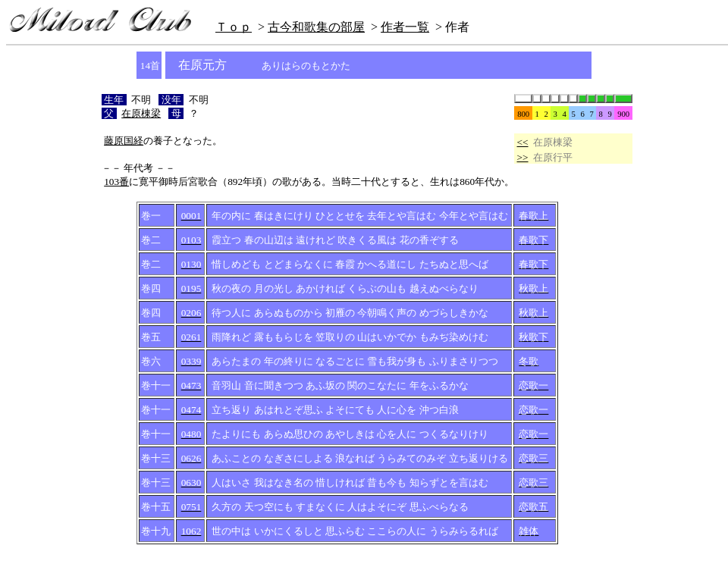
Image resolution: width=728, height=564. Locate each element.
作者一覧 (405, 27)
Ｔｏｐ (234, 27)
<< (523, 142)
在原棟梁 (141, 113)
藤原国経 (124, 141)
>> (523, 157)
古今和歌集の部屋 (316, 27)
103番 (116, 182)
